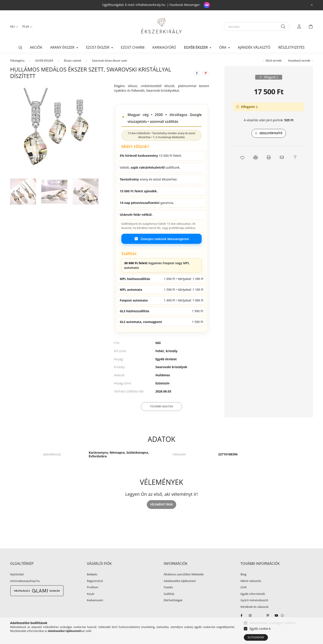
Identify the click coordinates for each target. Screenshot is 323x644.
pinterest (268, 615)
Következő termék (299, 61)
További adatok (161, 406)
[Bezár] (312, 5)
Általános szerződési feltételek (184, 574)
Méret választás (251, 581)
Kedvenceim (95, 600)
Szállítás (169, 594)
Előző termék (274, 61)
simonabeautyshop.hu (25, 581)
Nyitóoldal (17, 574)
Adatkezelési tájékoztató (180, 581)
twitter (259, 615)
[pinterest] (206, 73)
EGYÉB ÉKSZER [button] (196, 47)
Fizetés (168, 587)
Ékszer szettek (73, 61)
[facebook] (197, 73)
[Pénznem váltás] (26, 27)
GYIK (244, 587)
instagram (250, 615)
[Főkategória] (17, 61)
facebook (241, 615)
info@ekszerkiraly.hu (151, 5)
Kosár (91, 594)
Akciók (36, 47)
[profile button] (299, 27)
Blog (243, 574)
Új (20, 47)
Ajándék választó (254, 47)
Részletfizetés (291, 47)
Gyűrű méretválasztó (254, 600)
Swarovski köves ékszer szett (109, 61)
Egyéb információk (253, 594)
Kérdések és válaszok (255, 607)
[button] (269, 133)
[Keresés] (257, 27)
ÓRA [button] (223, 47)
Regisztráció (95, 581)
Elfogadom (256, 637)
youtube (276, 615)
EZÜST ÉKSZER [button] (98, 47)
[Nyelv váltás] (13, 27)
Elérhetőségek (173, 600)
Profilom (93, 587)
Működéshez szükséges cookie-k (273, 623)
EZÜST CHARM (133, 47)
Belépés (92, 574)
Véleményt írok (162, 504)
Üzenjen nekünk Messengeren (162, 239)
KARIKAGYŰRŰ (164, 47)
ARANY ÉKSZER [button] (63, 47)
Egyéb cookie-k (260, 629)
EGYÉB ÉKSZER (44, 61)
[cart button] (311, 27)
